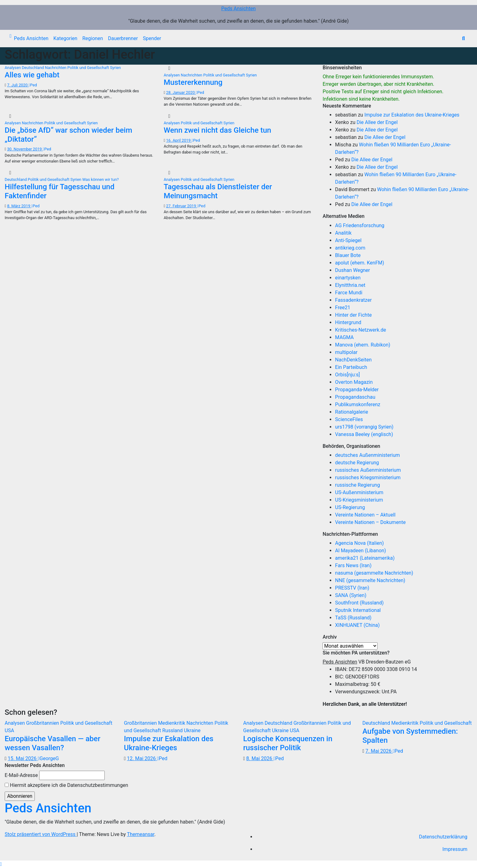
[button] (463, 38)
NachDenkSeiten (353, 360)
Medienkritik (172, 723)
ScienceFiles (349, 419)
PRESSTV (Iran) (352, 588)
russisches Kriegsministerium (368, 478)
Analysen (13, 68)
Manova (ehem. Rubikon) (363, 345)
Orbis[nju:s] (347, 375)
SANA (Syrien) (351, 595)
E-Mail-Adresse (21, 775)
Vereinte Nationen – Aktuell (365, 515)
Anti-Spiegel (348, 240)
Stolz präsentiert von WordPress (41, 834)
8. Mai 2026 (260, 758)
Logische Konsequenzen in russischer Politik (288, 743)
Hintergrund (348, 322)
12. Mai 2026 (142, 758)
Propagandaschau (355, 397)
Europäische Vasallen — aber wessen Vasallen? (53, 743)
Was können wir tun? (101, 179)
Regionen (93, 38)
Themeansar (140, 834)
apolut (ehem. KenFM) (360, 263)
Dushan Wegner (352, 270)
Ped (33, 85)
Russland (173, 730)
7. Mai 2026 (379, 751)
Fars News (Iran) (353, 565)
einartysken (348, 278)
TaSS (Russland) (353, 618)
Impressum (455, 849)
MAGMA (344, 337)
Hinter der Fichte (353, 315)
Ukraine (192, 730)
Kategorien (65, 38)
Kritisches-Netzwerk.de (360, 330)
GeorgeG (48, 758)
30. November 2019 (25, 149)
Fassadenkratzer (353, 300)
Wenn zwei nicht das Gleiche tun (218, 130)
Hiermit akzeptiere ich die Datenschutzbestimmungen (66, 785)
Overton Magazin (354, 382)
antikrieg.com (350, 248)
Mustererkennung (193, 82)
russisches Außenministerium (368, 470)
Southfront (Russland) (359, 603)
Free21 (343, 308)
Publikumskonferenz (358, 404)
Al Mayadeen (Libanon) (360, 551)
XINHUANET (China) (357, 625)
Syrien (115, 68)
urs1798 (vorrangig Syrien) (364, 427)
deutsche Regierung (357, 463)
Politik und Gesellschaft (89, 68)
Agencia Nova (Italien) (359, 543)
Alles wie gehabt (32, 75)
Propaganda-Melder (357, 390)
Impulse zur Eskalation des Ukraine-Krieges (412, 115)
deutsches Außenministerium (367, 455)
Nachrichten (56, 68)
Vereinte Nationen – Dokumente (370, 522)
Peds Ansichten (238, 9)
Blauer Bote (348, 255)
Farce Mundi (349, 293)
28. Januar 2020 (181, 92)
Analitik (343, 233)
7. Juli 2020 (18, 85)
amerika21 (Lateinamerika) (365, 558)
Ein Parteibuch (351, 367)
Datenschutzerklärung (443, 837)
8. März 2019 (19, 206)
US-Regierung (350, 507)
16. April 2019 (179, 140)
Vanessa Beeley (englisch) (364, 434)
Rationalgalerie (351, 412)
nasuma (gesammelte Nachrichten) (374, 573)
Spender (152, 38)
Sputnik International (358, 610)
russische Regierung (357, 485)
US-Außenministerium (359, 492)
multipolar (346, 352)
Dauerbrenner (123, 38)
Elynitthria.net (350, 285)
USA (9, 730)
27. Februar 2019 (182, 206)
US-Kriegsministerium (359, 500)
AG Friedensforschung (360, 225)
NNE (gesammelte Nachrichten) (370, 580)
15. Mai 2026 (23, 758)
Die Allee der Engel (377, 122)
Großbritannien (43, 723)
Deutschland (33, 68)
